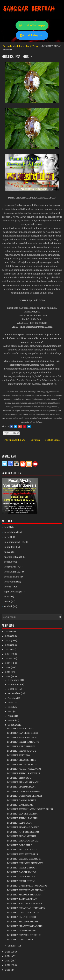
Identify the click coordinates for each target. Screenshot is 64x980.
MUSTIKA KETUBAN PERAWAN (25, 904)
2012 (8, 965)
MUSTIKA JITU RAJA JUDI (22, 850)
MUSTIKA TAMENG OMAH (22, 899)
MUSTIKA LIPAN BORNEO (22, 760)
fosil (6, 527)
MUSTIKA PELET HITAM (21, 881)
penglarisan (10, 577)
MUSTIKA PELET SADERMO (23, 737)
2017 (8, 672)
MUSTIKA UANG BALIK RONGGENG (27, 886)
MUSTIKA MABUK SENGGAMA (24, 895)
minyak (8, 552)
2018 (8, 668)
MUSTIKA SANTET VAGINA (22, 814)
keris (7, 537)
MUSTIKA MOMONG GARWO (23, 827)
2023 (8, 645)
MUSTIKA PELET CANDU (21, 728)
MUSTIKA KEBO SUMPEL (21, 746)
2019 (8, 663)
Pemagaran (10, 567)
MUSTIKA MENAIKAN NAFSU (24, 782)
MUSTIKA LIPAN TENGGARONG (25, 926)
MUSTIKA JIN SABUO (19, 778)
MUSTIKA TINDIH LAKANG (22, 818)
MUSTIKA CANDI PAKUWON (23, 913)
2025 (8, 636)
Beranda (7, 46)
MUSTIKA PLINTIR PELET (22, 917)
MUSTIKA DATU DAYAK (20, 940)
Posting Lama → (54, 440)
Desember (14, 680)
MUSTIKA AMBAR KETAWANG (24, 769)
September (14, 693)
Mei (10, 711)
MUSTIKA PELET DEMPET (22, 868)
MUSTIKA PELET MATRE (21, 877)
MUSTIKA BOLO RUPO (20, 845)
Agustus (13, 698)
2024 (8, 641)
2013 (8, 961)
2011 (8, 970)
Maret (12, 720)
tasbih (7, 602)
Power (36, 46)
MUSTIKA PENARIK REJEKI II (24, 935)
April (11, 716)
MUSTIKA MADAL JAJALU (22, 764)
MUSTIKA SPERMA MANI (21, 787)
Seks (6, 597)
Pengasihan (10, 572)
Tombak (8, 606)
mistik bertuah (12, 557)
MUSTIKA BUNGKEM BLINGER (24, 796)
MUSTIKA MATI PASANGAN (23, 922)
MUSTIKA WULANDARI (20, 805)
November (14, 684)
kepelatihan (10, 532)
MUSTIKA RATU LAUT (20, 823)
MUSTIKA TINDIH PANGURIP (24, 773)
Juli (10, 703)
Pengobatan (10, 582)
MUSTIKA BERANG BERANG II (24, 859)
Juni (10, 707)
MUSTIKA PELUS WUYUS (22, 751)
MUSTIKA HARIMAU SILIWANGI (25, 863)
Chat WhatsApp (32, 25)
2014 (8, 956)
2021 (8, 654)
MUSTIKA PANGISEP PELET (23, 733)
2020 (8, 659)
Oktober (13, 689)
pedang (8, 562)
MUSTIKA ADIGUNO (19, 755)
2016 (8, 677)
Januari (12, 946)
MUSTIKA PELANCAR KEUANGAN (26, 908)
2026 (8, 632)
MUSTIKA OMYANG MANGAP (23, 791)
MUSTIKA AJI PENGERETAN (23, 832)
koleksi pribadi (23, 46)
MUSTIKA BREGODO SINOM (23, 841)
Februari (13, 725)
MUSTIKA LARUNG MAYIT (22, 931)
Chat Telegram (32, 35)
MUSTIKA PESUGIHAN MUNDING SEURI (30, 809)
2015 (8, 952)
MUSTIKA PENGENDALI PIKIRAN (26, 890)
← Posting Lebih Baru (13, 440)
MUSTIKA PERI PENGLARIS (23, 854)
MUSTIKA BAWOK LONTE (22, 800)
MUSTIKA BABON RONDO (22, 872)
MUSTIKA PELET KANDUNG (23, 742)
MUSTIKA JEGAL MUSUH (17, 57)
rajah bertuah (11, 592)
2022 (8, 650)
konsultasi (9, 547)
